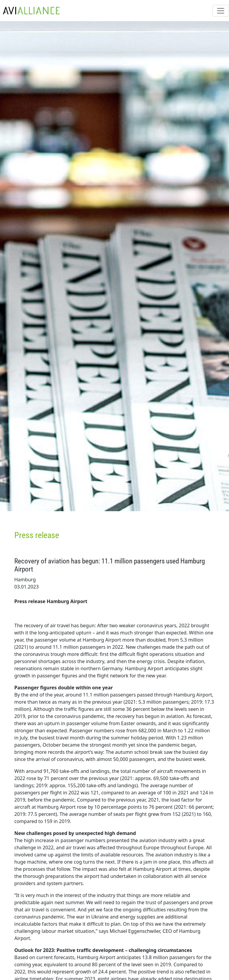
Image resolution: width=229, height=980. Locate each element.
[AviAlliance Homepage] (30, 11)
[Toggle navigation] (221, 11)
